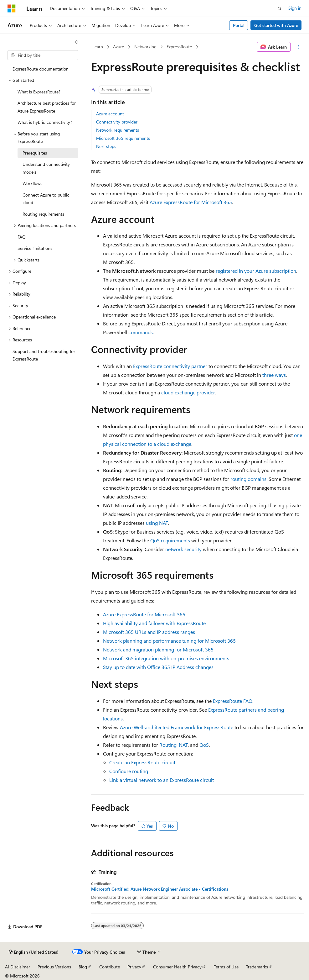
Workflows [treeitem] (32, 183)
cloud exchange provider (188, 392)
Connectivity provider (117, 122)
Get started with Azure (276, 25)
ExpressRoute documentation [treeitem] (41, 69)
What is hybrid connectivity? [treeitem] (45, 122)
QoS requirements (170, 540)
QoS (204, 745)
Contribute (110, 967)
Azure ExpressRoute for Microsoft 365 (191, 202)
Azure (118, 47)
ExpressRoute (179, 47)
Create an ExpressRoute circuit (142, 762)
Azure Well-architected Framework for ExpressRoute (177, 727)
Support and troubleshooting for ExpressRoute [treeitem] (44, 355)
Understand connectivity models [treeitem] (46, 168)
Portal (239, 25)
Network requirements (118, 130)
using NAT (157, 523)
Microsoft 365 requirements (123, 138)
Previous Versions (54, 967)
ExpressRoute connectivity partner (170, 366)
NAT (183, 745)
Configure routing (129, 771)
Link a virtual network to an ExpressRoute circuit (162, 780)
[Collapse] (77, 42)
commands (141, 332)
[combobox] (43, 55)
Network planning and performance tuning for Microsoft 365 (169, 641)
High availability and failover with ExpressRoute (154, 623)
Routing (168, 745)
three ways (274, 375)
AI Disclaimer (18, 967)
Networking (145, 47)
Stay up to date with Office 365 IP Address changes (158, 667)
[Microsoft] (12, 8)
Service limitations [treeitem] (35, 248)
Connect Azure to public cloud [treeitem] (46, 199)
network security (183, 549)
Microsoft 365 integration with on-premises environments (166, 658)
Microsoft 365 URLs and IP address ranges (149, 632)
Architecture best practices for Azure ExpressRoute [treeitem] (47, 107)
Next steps (106, 146)
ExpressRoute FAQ (233, 701)
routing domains (248, 479)
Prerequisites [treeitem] (35, 153)
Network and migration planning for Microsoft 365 (158, 649)
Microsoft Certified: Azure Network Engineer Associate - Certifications (160, 889)
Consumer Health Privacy (177, 967)
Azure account (110, 114)
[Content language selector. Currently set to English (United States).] (34, 952)
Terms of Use (226, 967)
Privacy (134, 967)
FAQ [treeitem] (22, 237)
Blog (83, 967)
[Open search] (280, 8)
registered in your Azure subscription (256, 271)
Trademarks (257, 967)
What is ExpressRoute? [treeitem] (39, 92)
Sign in (295, 8)
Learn (98, 47)
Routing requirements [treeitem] (43, 214)
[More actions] (299, 47)
